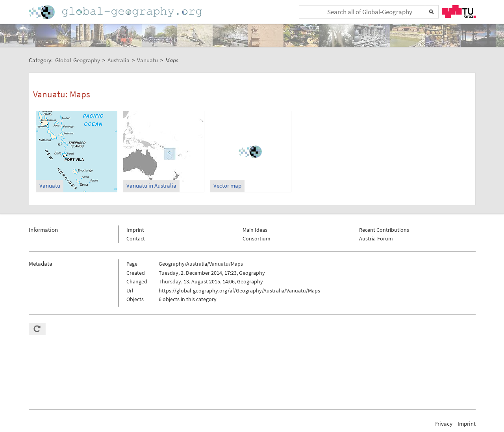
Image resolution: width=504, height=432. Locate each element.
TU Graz (459, 11)
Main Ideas (255, 230)
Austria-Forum (376, 238)
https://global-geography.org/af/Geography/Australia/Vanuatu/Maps (239, 290)
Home (116, 12)
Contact (136, 238)
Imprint (135, 230)
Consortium (257, 238)
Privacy (443, 424)
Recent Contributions (384, 230)
